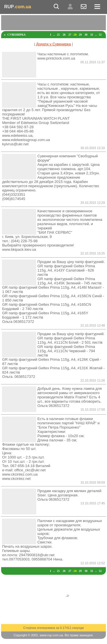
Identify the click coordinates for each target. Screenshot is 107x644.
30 (86, 35)
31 (92, 35)
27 (70, 35)
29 (80, 35)
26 (64, 35)
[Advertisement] (54, 22)
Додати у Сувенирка (53, 44)
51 (100, 35)
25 (58, 35)
